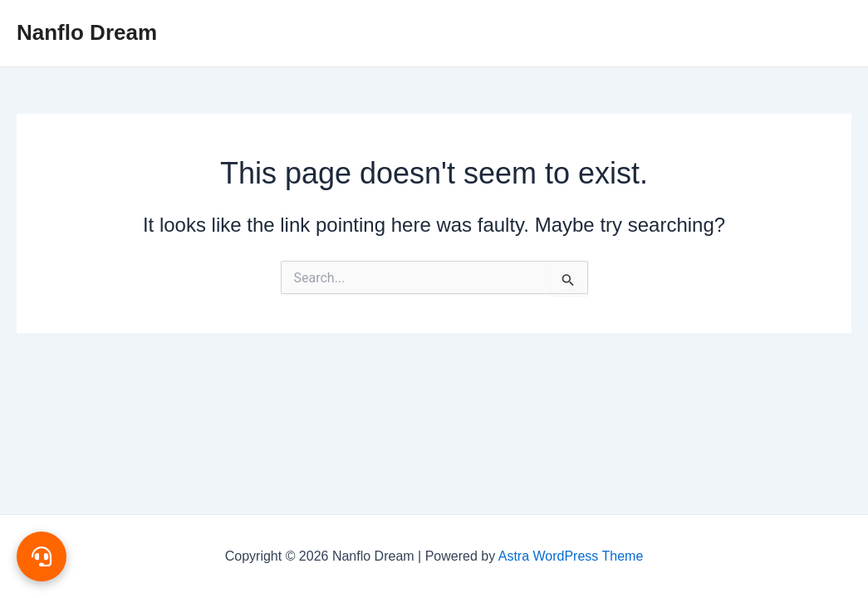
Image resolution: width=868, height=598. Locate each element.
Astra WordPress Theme (571, 556)
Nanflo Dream (87, 32)
